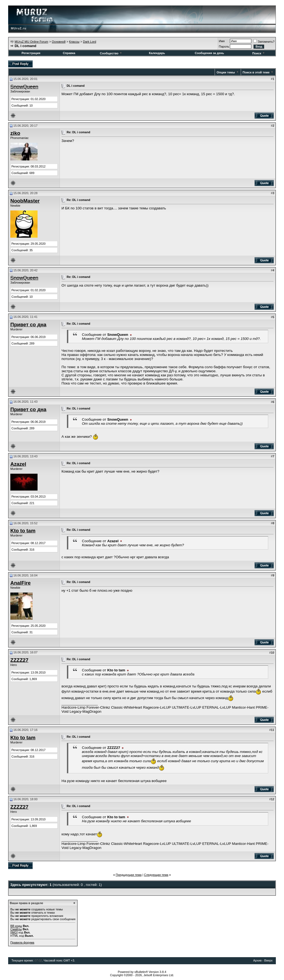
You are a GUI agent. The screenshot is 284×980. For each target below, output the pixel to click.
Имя (222, 41)
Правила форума (22, 942)
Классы (74, 42)
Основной (58, 42)
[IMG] (14, 932)
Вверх (268, 960)
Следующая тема (156, 875)
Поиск (259, 53)
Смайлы (16, 929)
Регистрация (31, 53)
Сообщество (111, 53)
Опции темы (226, 72)
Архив (257, 960)
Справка (69, 53)
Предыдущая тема (129, 875)
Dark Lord (89, 42)
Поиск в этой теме (256, 72)
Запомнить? (264, 42)
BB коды (16, 926)
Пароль (224, 46)
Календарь (157, 53)
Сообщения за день (209, 53)
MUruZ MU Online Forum (31, 42)
